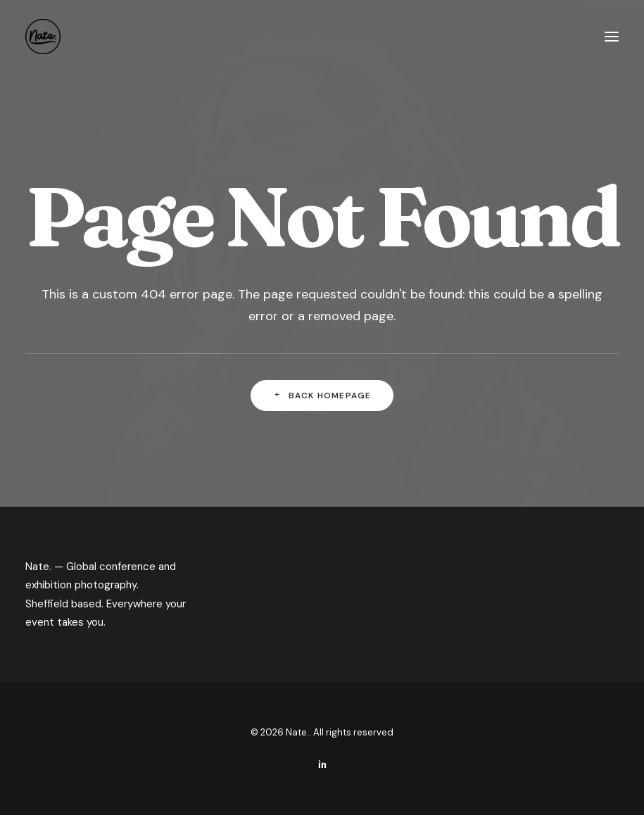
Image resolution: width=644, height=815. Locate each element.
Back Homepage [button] (322, 396)
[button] (612, 37)
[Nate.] (43, 37)
